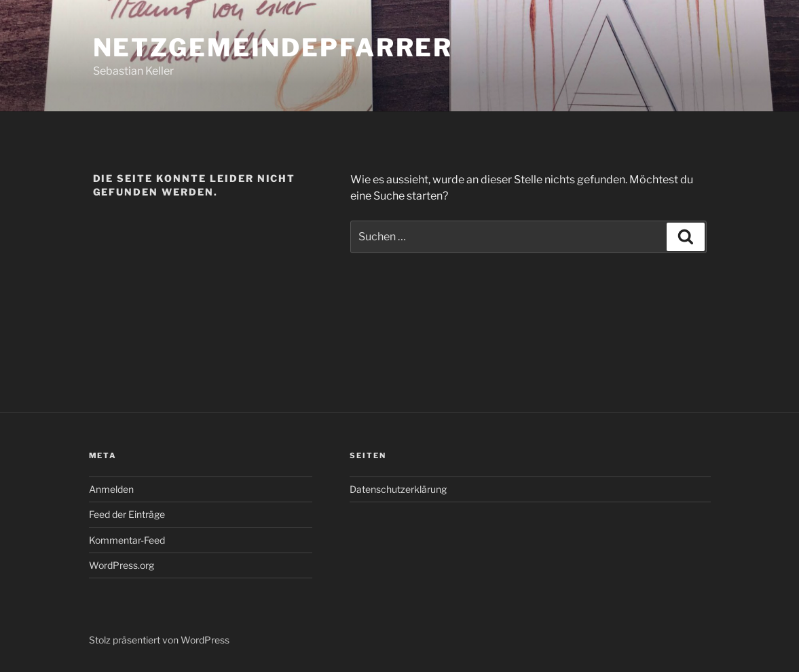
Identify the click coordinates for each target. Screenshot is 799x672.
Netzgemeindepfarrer (273, 48)
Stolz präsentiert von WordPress (159, 640)
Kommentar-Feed (127, 540)
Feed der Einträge (127, 514)
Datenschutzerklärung (398, 489)
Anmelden (111, 489)
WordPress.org (122, 565)
